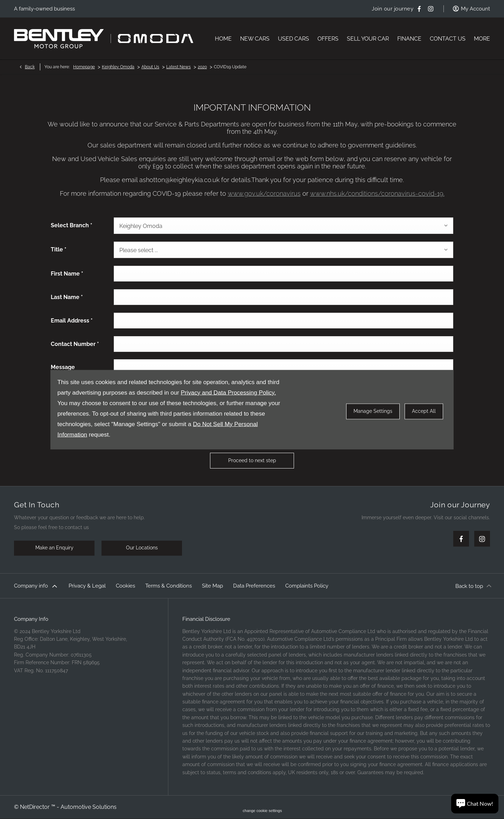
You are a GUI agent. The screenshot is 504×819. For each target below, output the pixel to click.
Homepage (84, 67)
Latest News (178, 67)
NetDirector (36, 807)
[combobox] (283, 226)
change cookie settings (262, 811)
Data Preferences (254, 586)
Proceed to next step (252, 460)
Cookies (125, 586)
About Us (150, 67)
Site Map (212, 586)
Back (30, 67)
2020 (202, 67)
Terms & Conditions (169, 586)
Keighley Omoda (118, 67)
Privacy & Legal (87, 586)
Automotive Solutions (89, 807)
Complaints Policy (307, 586)
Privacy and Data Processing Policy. (228, 392)
